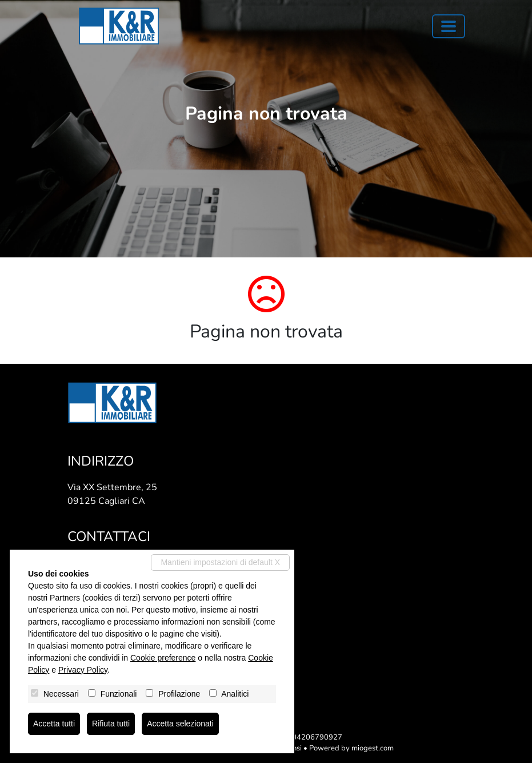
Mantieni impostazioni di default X (220, 562)
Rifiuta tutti (111, 724)
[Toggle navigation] (449, 26)
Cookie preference (163, 658)
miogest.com (373, 748)
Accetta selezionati (180, 724)
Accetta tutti (54, 724)
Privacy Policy (83, 670)
